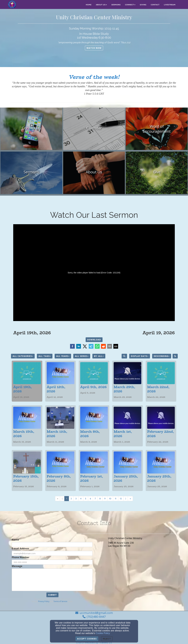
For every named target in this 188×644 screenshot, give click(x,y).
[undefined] (31, 130)
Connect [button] (130, 5)
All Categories (23, 356)
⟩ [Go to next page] (126, 499)
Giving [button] (143, 5)
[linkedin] (79, 347)
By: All (99, 356)
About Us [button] (101, 5)
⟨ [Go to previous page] (62, 499)
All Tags (45, 356)
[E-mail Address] (52, 553)
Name (15, 540)
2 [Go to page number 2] (71, 499)
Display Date (140, 356)
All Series (82, 356)
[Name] (52, 545)
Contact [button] (155, 5)
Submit (52, 595)
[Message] (52, 580)
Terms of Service (60, 601)
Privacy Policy (44, 601)
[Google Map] (143, 576)
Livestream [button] (170, 5)
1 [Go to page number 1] (67, 499)
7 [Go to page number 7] (95, 499)
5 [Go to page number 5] (86, 499)
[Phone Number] (52, 562)
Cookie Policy (103, 633)
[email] (110, 347)
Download (94, 340)
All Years (63, 356)
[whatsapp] (97, 347)
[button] (94, 48)
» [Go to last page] (130, 499)
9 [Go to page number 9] (105, 499)
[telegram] (91, 347)
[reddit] (103, 347)
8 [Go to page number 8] (100, 499)
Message (17, 566)
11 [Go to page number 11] (116, 499)
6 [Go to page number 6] (90, 499)
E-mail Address (20, 549)
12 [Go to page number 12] (121, 499)
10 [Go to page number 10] (110, 499)
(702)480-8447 (96, 617)
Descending (162, 356)
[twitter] (85, 346)
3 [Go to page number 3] (76, 499)
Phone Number (21, 557)
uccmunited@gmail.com (96, 613)
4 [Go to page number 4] (81, 499)
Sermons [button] (116, 5)
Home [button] (89, 5)
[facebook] (72, 347)
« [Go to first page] (58, 499)
